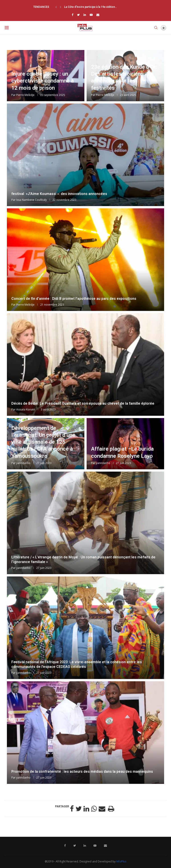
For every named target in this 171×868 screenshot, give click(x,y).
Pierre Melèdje (25, 95)
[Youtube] (91, 15)
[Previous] (56, 7)
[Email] (98, 15)
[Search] (156, 28)
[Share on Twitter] (79, 809)
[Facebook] (72, 15)
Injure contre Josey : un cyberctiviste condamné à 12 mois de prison (43, 81)
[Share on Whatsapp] (94, 809)
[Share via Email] (102, 809)
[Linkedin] (85, 15)
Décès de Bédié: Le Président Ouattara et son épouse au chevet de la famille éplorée (83, 403)
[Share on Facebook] (72, 809)
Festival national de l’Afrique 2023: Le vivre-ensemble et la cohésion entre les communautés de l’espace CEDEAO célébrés (77, 664)
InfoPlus (121, 861)
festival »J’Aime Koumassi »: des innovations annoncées (59, 194)
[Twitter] (78, 15)
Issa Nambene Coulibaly (32, 200)
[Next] (61, 7)
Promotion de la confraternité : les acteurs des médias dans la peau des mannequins (82, 772)
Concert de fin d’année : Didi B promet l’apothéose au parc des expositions (74, 299)
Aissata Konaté (26, 409)
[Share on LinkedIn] (86, 809)
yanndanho (23, 463)
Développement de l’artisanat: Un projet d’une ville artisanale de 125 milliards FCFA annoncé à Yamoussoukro (43, 442)
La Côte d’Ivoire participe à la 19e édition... (91, 7)
